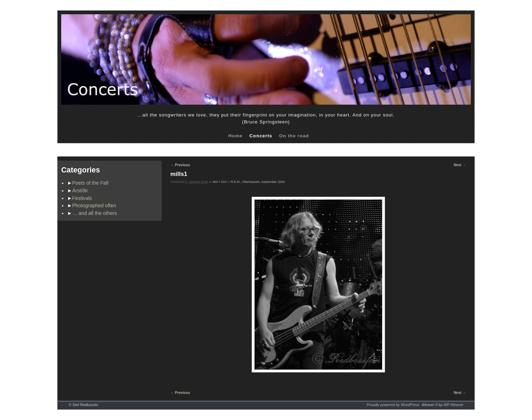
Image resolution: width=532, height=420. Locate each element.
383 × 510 (220, 182)
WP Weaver (454, 405)
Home (235, 136)
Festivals (82, 198)
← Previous (180, 165)
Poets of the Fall (90, 183)
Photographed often (94, 205)
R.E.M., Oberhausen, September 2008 (258, 182)
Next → (460, 165)
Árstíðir (80, 191)
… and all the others (95, 213)
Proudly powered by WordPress (393, 405)
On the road (294, 136)
